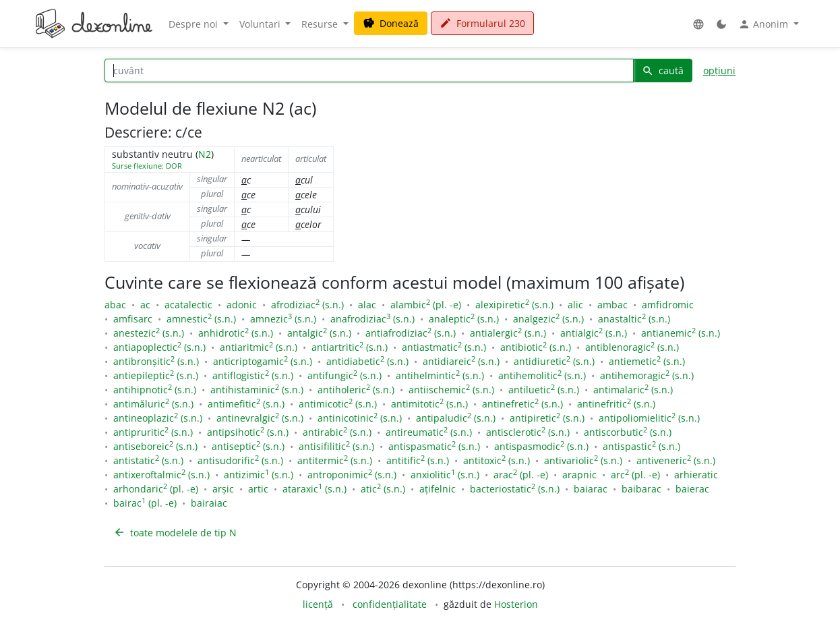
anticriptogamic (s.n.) (263, 361)
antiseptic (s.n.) (248, 446)
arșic (223, 489)
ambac (612, 305)
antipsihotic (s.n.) (248, 432)
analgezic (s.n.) (548, 319)
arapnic (579, 475)
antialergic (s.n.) (508, 333)
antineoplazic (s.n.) (158, 418)
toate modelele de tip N (175, 533)
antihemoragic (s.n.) (647, 375)
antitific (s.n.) (418, 460)
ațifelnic (438, 489)
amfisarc (133, 319)
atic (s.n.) (383, 489)
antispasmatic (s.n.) (434, 446)
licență (318, 604)
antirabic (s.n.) (337, 432)
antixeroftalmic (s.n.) (161, 475)
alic (575, 305)
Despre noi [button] (194, 24)
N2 (205, 154)
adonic (242, 305)
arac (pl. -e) (521, 475)
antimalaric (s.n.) (633, 390)
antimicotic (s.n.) (338, 404)
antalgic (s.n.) (319, 333)
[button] (698, 24)
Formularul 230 (482, 23)
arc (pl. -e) (635, 475)
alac (367, 305)
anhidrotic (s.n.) (236, 333)
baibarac (641, 489)
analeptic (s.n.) (464, 319)
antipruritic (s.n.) (153, 432)
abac (115, 305)
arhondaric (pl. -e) (156, 489)
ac (145, 305)
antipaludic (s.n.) (456, 418)
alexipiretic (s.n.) (514, 305)
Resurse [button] (321, 24)
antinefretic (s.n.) (522, 404)
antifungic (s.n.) (344, 375)
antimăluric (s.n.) (153, 404)
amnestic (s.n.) (201, 319)
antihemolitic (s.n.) (542, 375)
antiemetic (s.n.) (647, 361)
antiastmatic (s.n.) (444, 347)
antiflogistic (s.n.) (253, 375)
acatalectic (188, 305)
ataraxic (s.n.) (314, 489)
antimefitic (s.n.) (246, 404)
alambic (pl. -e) (426, 305)
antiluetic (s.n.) (544, 390)
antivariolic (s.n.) (583, 460)
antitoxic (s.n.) (497, 460)
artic (258, 489)
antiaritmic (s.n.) (259, 347)
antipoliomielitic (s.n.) (649, 418)
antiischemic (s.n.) (451, 390)
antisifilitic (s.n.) (336, 446)
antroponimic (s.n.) (352, 475)
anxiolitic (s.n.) (445, 475)
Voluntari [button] (261, 24)
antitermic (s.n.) (335, 460)
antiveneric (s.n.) (676, 460)
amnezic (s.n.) (283, 319)
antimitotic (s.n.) (429, 404)
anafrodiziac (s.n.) (372, 319)
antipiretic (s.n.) (547, 418)
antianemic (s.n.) (681, 333)
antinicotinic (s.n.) (360, 418)
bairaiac (209, 503)
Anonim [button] (764, 24)
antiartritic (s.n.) (350, 347)
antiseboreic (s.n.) (155, 446)
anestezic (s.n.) (149, 333)
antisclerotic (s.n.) (528, 432)
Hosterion (516, 604)
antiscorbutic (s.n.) (628, 432)
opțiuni (719, 70)
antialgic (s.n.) (594, 333)
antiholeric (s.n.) (356, 390)
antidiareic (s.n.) (461, 361)
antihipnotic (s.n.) (155, 390)
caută (663, 70)
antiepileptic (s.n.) (156, 375)
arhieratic (696, 475)
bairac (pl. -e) (145, 503)
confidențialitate (390, 604)
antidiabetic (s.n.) (367, 361)
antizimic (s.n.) (259, 475)
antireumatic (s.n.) (429, 432)
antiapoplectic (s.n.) (159, 347)
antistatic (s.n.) (148, 460)
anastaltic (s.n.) (634, 319)
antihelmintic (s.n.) (440, 375)
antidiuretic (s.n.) (554, 361)
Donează (391, 23)
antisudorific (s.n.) (240, 460)
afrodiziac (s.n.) (307, 305)
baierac (692, 489)
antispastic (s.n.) (641, 446)
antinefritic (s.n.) (616, 404)
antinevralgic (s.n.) (260, 418)
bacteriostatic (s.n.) (515, 489)
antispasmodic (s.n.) (541, 446)
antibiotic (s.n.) (536, 347)
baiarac (591, 489)
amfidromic (668, 305)
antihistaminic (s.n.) (257, 390)
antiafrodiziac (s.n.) (411, 333)
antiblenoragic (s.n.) (632, 347)
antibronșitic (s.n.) (156, 361)
